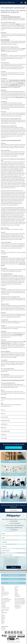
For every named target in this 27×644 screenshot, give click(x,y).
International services (5, 593)
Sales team (3, 428)
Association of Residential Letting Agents (11, 17)
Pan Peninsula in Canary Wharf (14, 86)
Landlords (3, 589)
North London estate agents (20, 602)
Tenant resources (4, 595)
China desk (3, 629)
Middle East (3, 618)
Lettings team (4, 424)
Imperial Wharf (21, 83)
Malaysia (3, 617)
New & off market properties (6, 600)
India (2, 614)
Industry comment (15, 523)
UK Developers (17, 596)
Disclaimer (3, 604)
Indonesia (3, 615)
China (2, 611)
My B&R (16, 591)
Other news (15, 530)
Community (3, 606)
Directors (3, 413)
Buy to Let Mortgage (5, 40)
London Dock (4, 87)
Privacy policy (4, 602)
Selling (2, 587)
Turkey (2, 624)
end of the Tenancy (18, 334)
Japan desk (3, 628)
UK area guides (17, 608)
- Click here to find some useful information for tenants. (13, 380)
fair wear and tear (19, 97)
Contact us (17, 587)
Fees (2, 596)
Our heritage (4, 438)
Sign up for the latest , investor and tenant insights (14, 520)
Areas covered (17, 605)
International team (5, 431)
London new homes (5, 592)
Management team (5, 421)
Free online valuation (5, 598)
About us (3, 410)
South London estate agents (20, 604)
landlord (18, 24)
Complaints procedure (5, 608)
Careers (16, 592)
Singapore (3, 621)
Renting (3, 591)
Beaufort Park (14, 84)
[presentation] (11, 560)
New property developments (15, 528)
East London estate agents (20, 598)
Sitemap (16, 593)
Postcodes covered (18, 606)
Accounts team (4, 417)
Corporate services (5, 626)
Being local (3, 435)
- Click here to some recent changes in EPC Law (11, 140)
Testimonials (17, 595)
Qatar (2, 619)
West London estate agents (20, 600)
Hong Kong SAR (4, 613)
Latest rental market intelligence (15, 525)
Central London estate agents (20, 601)
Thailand (3, 622)
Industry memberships (5, 601)
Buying (3, 588)
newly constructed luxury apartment (18, 80)
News (16, 588)
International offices (5, 610)
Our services (3, 605)
